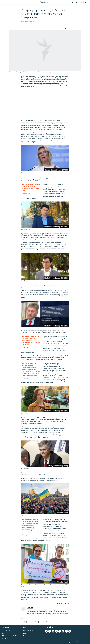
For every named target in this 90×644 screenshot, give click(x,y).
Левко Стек (24, 21)
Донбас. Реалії (31, 21)
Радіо (3, 633)
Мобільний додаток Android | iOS (10, 636)
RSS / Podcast (5, 639)
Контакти (26, 636)
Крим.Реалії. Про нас (29, 631)
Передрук (26, 633)
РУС (73, 2)
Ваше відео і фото (6, 631)
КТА (77, 2)
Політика (24, 7)
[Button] (60, 28)
